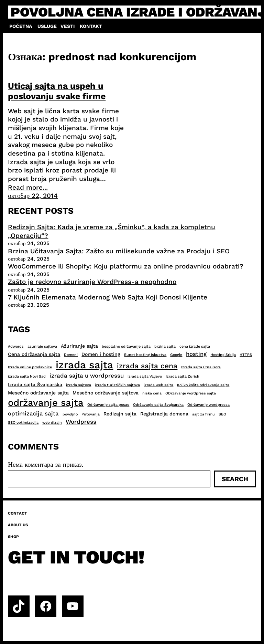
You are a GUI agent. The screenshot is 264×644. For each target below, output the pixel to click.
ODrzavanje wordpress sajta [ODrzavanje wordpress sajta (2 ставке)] (191, 393)
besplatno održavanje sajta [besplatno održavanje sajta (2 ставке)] (126, 346)
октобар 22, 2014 (33, 196)
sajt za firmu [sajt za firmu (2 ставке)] (203, 414)
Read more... (28, 187)
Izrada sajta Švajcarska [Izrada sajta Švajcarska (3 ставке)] (35, 384)
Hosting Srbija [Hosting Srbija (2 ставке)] (223, 355)
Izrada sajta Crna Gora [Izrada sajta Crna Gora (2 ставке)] (201, 367)
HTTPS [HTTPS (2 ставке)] (246, 355)
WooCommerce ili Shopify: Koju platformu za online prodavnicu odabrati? (126, 266)
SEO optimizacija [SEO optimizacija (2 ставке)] (23, 423)
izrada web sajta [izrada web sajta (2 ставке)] (158, 385)
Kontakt (91, 26)
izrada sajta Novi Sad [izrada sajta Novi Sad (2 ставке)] (27, 376)
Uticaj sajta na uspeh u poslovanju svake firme (57, 91)
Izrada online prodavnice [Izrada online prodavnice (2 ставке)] (30, 367)
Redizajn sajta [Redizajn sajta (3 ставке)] (120, 414)
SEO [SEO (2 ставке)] (222, 414)
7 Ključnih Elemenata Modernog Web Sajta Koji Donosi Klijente (108, 297)
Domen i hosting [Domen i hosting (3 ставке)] (101, 354)
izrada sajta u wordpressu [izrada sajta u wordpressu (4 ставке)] (87, 376)
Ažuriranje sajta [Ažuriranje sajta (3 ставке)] (79, 346)
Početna (21, 26)
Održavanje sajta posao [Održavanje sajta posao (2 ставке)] (108, 405)
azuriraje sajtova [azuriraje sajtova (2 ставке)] (42, 346)
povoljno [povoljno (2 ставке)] (70, 414)
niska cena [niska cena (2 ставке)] (152, 393)
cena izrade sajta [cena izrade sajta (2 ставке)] (195, 346)
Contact (18, 513)
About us (18, 525)
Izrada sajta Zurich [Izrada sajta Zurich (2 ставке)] (183, 376)
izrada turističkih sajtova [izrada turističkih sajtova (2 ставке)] (117, 385)
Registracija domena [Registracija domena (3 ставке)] (164, 414)
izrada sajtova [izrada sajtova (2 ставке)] (79, 385)
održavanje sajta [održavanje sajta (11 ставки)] (46, 403)
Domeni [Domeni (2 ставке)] (71, 355)
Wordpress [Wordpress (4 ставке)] (81, 422)
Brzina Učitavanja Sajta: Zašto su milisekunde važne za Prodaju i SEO (119, 251)
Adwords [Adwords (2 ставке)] (16, 346)
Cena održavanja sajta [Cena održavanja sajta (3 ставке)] (34, 354)
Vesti (68, 26)
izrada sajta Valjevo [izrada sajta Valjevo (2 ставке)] (145, 376)
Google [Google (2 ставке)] (176, 355)
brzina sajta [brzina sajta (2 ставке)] (165, 346)
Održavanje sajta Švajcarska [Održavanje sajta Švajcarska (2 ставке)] (158, 405)
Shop (13, 537)
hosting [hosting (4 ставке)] (196, 354)
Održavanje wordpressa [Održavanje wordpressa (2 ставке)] (208, 405)
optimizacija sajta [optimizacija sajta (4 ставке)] (33, 413)
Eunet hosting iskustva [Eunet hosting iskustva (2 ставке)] (145, 355)
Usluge (47, 26)
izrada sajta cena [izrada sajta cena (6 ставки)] (147, 366)
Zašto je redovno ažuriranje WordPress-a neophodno (92, 282)
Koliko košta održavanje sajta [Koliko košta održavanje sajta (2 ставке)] (203, 385)
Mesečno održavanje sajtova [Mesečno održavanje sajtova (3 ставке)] (106, 393)
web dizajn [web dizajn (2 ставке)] (52, 423)
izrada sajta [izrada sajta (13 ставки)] (84, 365)
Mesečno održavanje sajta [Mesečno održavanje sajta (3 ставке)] (38, 393)
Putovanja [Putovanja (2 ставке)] (91, 414)
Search (235, 479)
